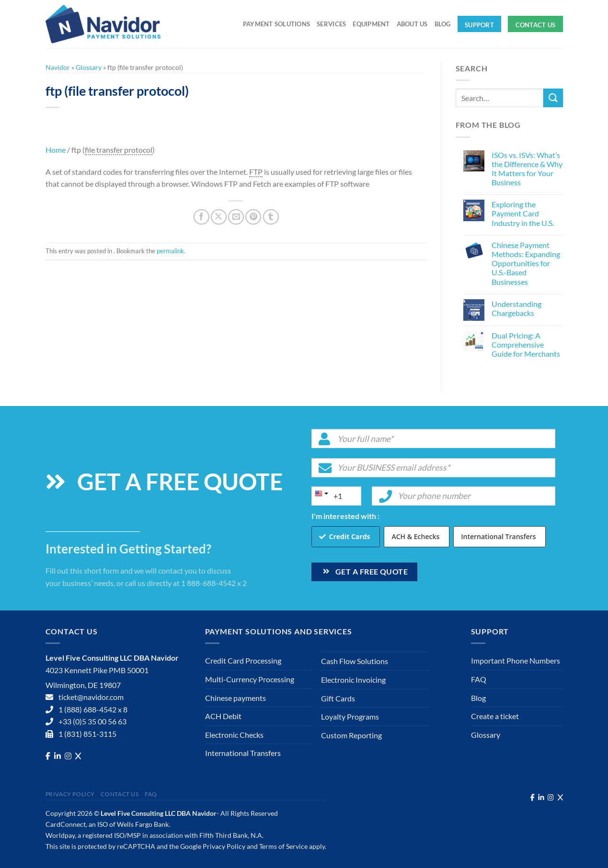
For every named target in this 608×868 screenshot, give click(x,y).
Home (56, 150)
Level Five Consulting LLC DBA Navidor (159, 813)
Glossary (89, 67)
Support (479, 25)
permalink (170, 251)
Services (331, 24)
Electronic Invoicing (353, 680)
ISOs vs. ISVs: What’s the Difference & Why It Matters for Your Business (527, 169)
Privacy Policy (70, 794)
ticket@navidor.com (91, 697)
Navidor (58, 67)
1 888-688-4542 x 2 (214, 583)
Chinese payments (235, 698)
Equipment (371, 24)
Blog (443, 24)
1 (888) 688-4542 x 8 (93, 709)
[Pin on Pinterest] (253, 217)
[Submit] (553, 98)
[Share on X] (219, 217)
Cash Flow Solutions (355, 661)
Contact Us (536, 25)
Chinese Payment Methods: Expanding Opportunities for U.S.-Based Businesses (526, 263)
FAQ (479, 679)
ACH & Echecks (415, 536)
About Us (412, 24)
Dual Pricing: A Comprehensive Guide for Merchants (526, 344)
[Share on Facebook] (201, 217)
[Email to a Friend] (236, 217)
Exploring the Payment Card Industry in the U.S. (523, 213)
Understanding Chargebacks (516, 308)
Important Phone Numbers (516, 660)
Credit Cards (350, 536)
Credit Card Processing (243, 660)
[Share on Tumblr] (271, 217)
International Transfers (498, 536)
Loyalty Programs (350, 716)
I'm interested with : (345, 516)
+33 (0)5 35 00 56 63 (92, 721)
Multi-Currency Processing (250, 679)
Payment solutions (276, 24)
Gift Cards (338, 698)
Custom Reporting (351, 735)
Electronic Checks (234, 735)
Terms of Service (283, 846)
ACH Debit (223, 716)
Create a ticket (495, 716)
